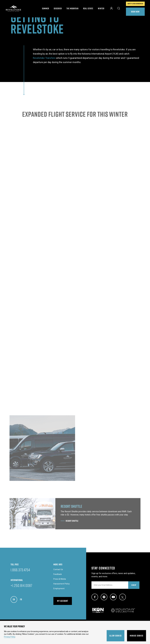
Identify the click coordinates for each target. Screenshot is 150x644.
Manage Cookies (137, 636)
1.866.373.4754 (20, 570)
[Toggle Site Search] (119, 9)
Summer (46, 8)
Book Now (135, 12)
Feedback (58, 574)
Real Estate (88, 8)
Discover (58, 8)
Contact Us (58, 569)
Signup (134, 585)
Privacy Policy (10, 637)
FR (22, 599)
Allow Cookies (116, 636)
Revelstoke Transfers (44, 58)
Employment (59, 589)
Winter (101, 8)
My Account (63, 601)
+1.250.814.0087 (21, 585)
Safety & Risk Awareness (135, 4)
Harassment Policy (62, 584)
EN (15, 599)
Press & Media (60, 579)
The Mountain (72, 8)
